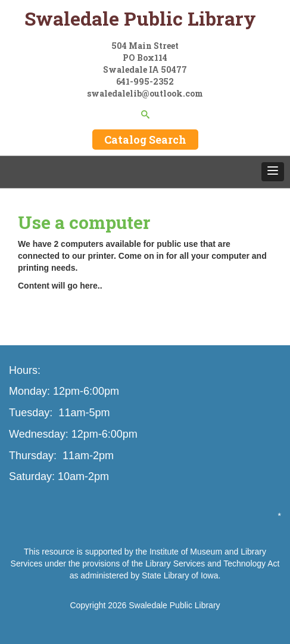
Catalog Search (145, 140)
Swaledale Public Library (174, 605)
